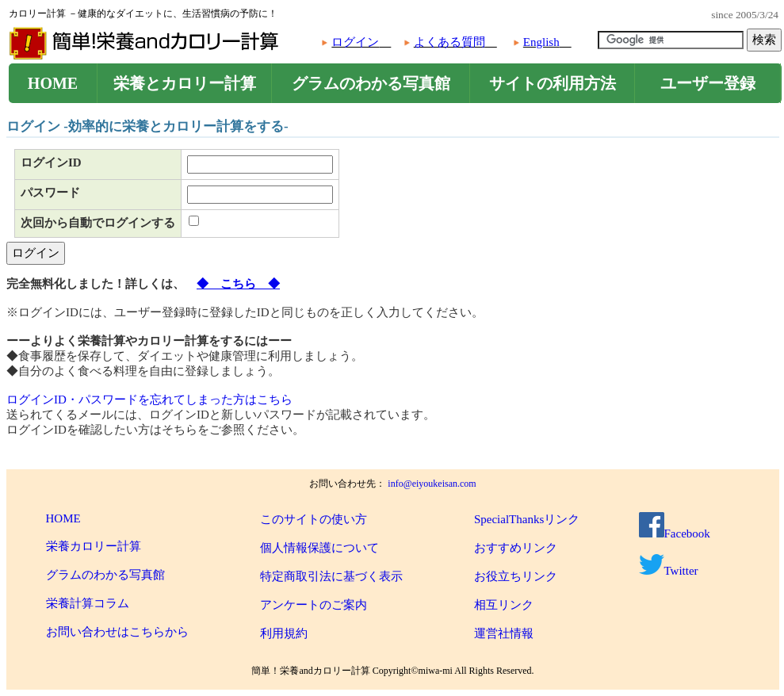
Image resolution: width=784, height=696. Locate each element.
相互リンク (504, 605)
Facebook (675, 533)
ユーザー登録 (708, 83)
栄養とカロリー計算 (185, 83)
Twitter (669, 571)
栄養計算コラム (88, 603)
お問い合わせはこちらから (117, 632)
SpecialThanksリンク (527, 519)
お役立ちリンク (516, 576)
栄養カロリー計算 (94, 546)
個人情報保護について (319, 548)
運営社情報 (504, 633)
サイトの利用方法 (553, 83)
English (541, 42)
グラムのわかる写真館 (371, 83)
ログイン (355, 42)
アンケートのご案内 (314, 605)
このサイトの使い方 (314, 519)
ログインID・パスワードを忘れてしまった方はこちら (149, 400)
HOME (53, 83)
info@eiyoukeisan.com (432, 484)
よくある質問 (449, 42)
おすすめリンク (516, 548)
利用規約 (284, 633)
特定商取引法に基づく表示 (331, 576)
